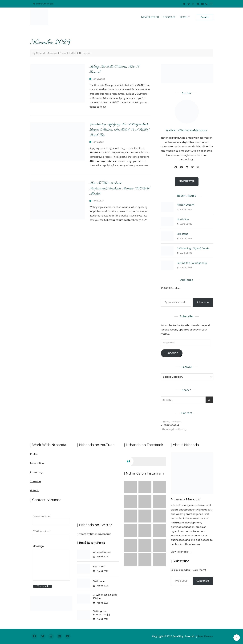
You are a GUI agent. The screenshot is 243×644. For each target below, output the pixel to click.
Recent (185, 17)
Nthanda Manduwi (186, 499)
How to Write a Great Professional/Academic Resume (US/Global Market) (120, 188)
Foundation (37, 463)
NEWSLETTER (187, 181)
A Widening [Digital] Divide (193, 248)
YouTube (36, 481)
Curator (205, 17)
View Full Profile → (181, 552)
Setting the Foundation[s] (192, 263)
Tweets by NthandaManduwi (94, 534)
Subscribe (203, 302)
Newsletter (150, 17)
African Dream (185, 205)
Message (38, 546)
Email (42, 531)
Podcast (169, 17)
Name (42, 516)
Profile (34, 454)
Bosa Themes (205, 636)
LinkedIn (35, 490)
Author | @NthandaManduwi (187, 130)
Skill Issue (182, 234)
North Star (183, 219)
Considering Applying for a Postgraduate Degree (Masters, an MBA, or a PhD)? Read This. (119, 130)
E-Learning (36, 472)
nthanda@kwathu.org (174, 429)
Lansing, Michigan (171, 421)
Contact (42, 586)
